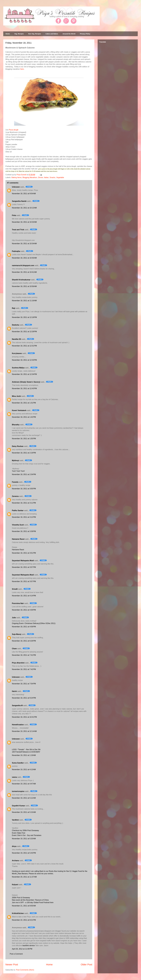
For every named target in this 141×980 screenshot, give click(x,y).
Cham (14, 649)
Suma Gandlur (18, 763)
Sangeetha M (17, 706)
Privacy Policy (85, 34)
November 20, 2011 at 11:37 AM (24, 877)
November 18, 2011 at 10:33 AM (24, 222)
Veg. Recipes (19, 34)
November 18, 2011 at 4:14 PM (24, 596)
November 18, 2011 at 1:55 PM (24, 439)
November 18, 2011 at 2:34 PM (24, 474)
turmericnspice (18, 791)
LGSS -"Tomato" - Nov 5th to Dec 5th (26, 750)
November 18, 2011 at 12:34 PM (24, 374)
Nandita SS (16, 339)
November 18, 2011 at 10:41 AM (24, 272)
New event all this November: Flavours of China (30, 900)
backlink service (29, 946)
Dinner (41, 177)
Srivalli (15, 589)
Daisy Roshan (18, 446)
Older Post (86, 965)
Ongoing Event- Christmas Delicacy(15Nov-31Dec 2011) (34, 623)
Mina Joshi (16, 396)
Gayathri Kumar (18, 806)
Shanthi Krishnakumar (21, 280)
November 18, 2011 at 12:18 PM (24, 317)
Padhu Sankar (18, 510)
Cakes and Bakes (52, 34)
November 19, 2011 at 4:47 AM (24, 784)
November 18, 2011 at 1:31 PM (24, 403)
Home (8, 34)
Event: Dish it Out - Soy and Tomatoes (27, 835)
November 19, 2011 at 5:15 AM (24, 812)
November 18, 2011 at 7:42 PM (24, 669)
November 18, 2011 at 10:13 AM (24, 208)
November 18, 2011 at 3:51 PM (24, 553)
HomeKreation (18, 725)
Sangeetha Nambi (19, 201)
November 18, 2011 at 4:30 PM (24, 610)
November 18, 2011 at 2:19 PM (24, 453)
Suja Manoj (16, 634)
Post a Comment (16, 954)
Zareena (15, 496)
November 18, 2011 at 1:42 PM (24, 417)
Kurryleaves (17, 353)
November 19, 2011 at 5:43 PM (24, 853)
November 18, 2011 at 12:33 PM (24, 360)
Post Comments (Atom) (25, 970)
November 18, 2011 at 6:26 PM (24, 641)
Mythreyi (16, 461)
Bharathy (16, 425)
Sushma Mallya (18, 368)
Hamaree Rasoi (18, 539)
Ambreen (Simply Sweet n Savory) (26, 382)
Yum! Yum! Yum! (18, 471)
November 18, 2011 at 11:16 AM (24, 301)
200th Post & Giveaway (21, 898)
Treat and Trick (18, 230)
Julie (14, 618)
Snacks (52, 177)
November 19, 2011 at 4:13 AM (24, 769)
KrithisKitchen (18, 913)
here (22, 69)
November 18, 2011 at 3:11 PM (24, 503)
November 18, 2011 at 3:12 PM (24, 517)
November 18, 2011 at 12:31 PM (24, 346)
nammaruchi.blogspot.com (23, 265)
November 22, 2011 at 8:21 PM (24, 920)
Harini (14, 691)
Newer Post (12, 965)
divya (14, 846)
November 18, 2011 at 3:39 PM (24, 531)
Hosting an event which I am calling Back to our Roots (33, 871)
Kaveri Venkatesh (19, 410)
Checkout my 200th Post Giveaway (25, 830)
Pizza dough (14, 130)
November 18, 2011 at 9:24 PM (24, 698)
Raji (14, 308)
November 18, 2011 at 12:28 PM (24, 332)
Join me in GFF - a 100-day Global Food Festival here (33, 902)
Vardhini (15, 820)
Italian (46, 177)
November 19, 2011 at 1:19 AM (24, 755)
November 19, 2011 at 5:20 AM (24, 839)
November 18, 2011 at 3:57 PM (24, 567)
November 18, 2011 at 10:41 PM (24, 717)
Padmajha (16, 251)
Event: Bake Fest (19, 833)
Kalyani (15, 885)
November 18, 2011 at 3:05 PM (24, 489)
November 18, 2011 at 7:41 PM (24, 655)
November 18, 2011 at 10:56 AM (24, 286)
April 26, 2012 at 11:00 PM (22, 949)
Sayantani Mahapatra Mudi (23, 561)
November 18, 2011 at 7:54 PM (24, 684)
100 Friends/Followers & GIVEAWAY (26, 752)
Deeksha (16, 325)
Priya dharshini (18, 663)
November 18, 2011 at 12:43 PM (24, 388)
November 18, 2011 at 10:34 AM (24, 244)
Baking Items (16, 177)
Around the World (69, 34)
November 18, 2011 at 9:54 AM (24, 194)
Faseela (15, 482)
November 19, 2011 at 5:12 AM (24, 798)
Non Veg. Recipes (35, 34)
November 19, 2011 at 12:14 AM (24, 731)
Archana (15, 861)
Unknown (16, 187)
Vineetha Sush (18, 525)
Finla (14, 215)
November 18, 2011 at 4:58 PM (24, 627)
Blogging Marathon (30, 177)
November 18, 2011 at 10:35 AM (24, 258)
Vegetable (60, 177)
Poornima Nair (18, 603)
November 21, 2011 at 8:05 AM (24, 906)
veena (14, 777)
